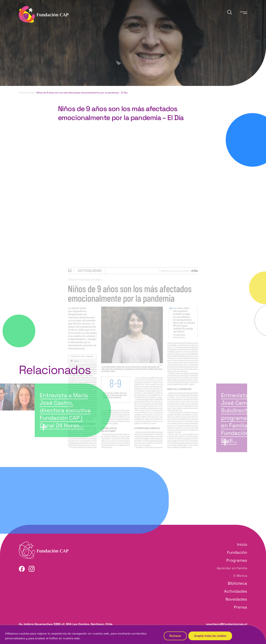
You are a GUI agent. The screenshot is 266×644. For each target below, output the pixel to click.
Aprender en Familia (232, 568)
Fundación (237, 552)
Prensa (31, 93)
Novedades (236, 599)
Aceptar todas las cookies (210, 636)
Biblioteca (237, 583)
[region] (133, 635)
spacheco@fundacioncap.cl (227, 624)
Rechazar (175, 636)
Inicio (22, 93)
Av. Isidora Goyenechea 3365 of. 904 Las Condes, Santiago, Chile (66, 624)
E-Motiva (240, 576)
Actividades (236, 591)
